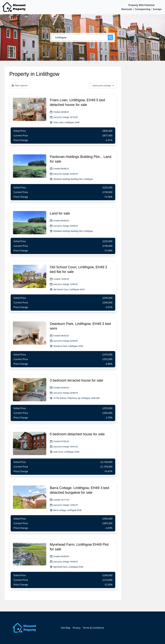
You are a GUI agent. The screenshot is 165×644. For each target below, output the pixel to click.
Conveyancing (143, 9)
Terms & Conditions (93, 628)
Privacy (77, 628)
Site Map (66, 628)
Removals (127, 9)
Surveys (157, 9)
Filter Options (19, 85)
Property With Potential (142, 5)
